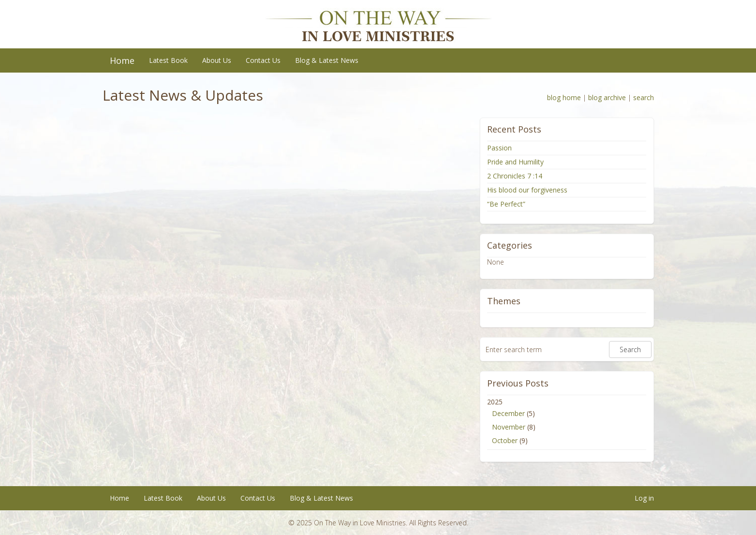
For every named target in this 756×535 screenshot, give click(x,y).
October (505, 440)
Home (122, 60)
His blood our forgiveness (527, 190)
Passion (499, 148)
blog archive (607, 97)
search (644, 97)
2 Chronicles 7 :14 (515, 176)
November (509, 427)
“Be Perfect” (506, 204)
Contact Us (263, 60)
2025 (567, 422)
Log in (644, 498)
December (508, 413)
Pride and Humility (515, 162)
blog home (564, 97)
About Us (217, 60)
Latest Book (168, 60)
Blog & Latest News (327, 60)
